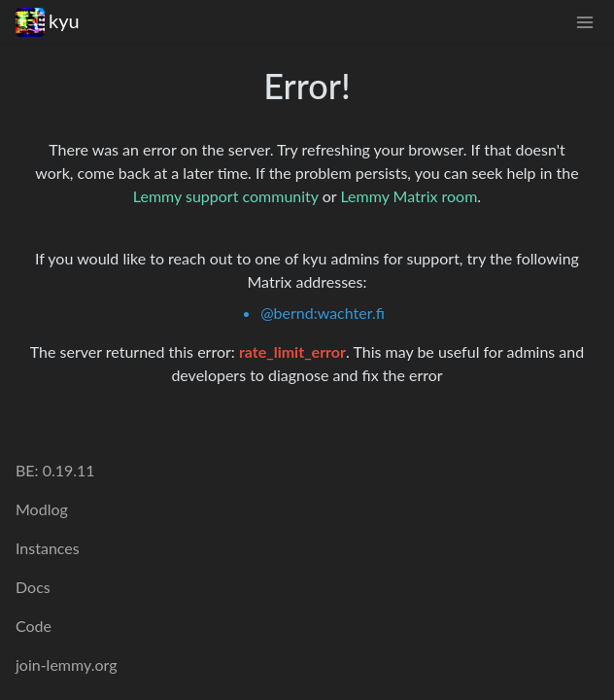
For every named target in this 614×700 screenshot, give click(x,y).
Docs (33, 587)
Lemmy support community (226, 196)
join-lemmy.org (66, 665)
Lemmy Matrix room (409, 196)
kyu (48, 21)
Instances (48, 548)
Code (34, 626)
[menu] (585, 21)
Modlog (42, 509)
